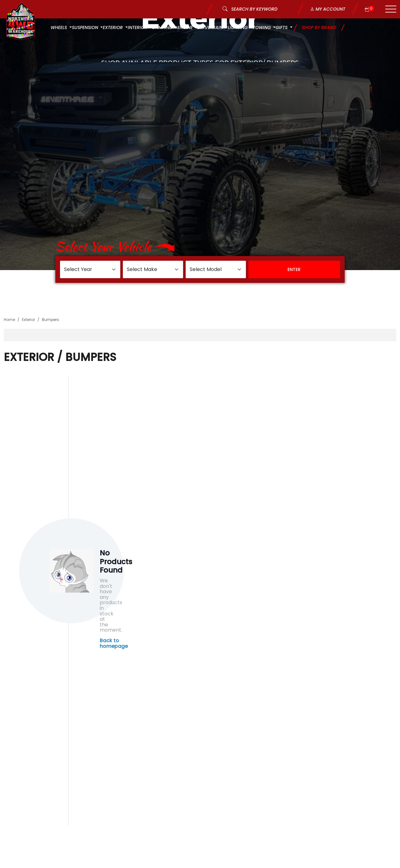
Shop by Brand (319, 27)
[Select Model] (216, 269)
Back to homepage (114, 643)
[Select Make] (153, 269)
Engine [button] (186, 27)
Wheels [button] (59, 27)
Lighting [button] (238, 27)
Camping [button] (163, 27)
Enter (294, 269)
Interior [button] (138, 27)
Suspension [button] (86, 27)
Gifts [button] (282, 27)
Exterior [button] (113, 27)
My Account (328, 9)
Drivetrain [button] (211, 27)
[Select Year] (90, 269)
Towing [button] (262, 27)
